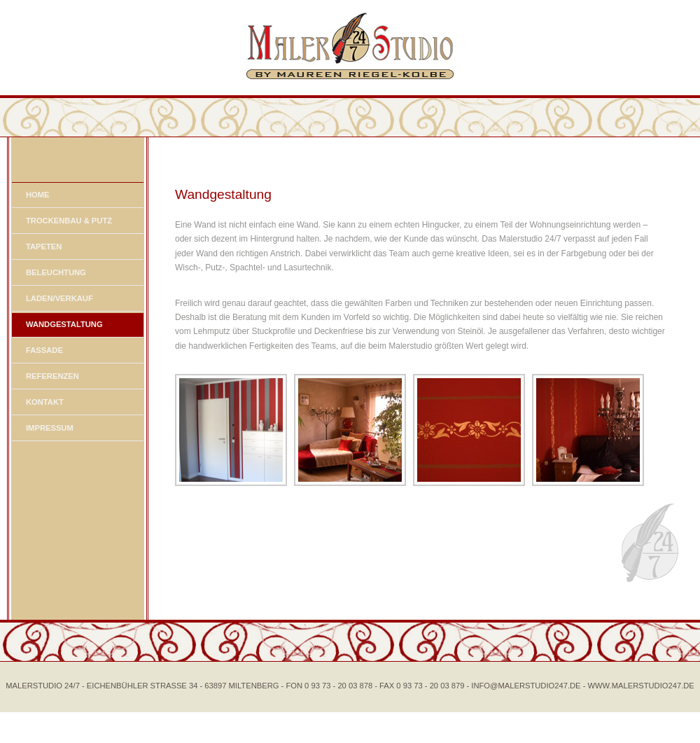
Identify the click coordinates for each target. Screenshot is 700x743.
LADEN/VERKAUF (59, 298)
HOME (38, 195)
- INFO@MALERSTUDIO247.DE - (527, 686)
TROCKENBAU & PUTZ (69, 221)
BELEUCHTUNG (56, 272)
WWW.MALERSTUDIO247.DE (641, 686)
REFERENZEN (52, 376)
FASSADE (44, 350)
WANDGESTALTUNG (64, 324)
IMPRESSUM (50, 428)
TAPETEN (44, 246)
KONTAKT (45, 402)
